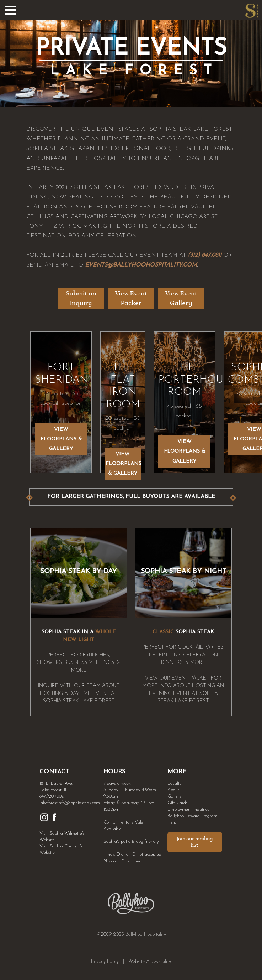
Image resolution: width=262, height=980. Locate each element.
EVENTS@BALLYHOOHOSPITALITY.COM (141, 265)
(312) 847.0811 (205, 255)
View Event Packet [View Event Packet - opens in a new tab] (131, 298)
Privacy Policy (105, 962)
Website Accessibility (150, 962)
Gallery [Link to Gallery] (174, 796)
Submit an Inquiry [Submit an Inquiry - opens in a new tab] (81, 298)
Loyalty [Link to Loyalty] (175, 783)
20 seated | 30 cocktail (123, 406)
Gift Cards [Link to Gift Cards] (178, 803)
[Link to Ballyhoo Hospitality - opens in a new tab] (131, 913)
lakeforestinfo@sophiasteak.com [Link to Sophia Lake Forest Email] (70, 803)
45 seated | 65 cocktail (184, 400)
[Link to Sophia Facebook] (54, 821)
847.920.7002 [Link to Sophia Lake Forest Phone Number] (52, 796)
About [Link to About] (173, 790)
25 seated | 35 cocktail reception (61, 393)
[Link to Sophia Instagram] (44, 821)
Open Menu (11, 10)
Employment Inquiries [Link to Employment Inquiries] (188, 809)
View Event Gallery (181, 298)
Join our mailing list (195, 842)
